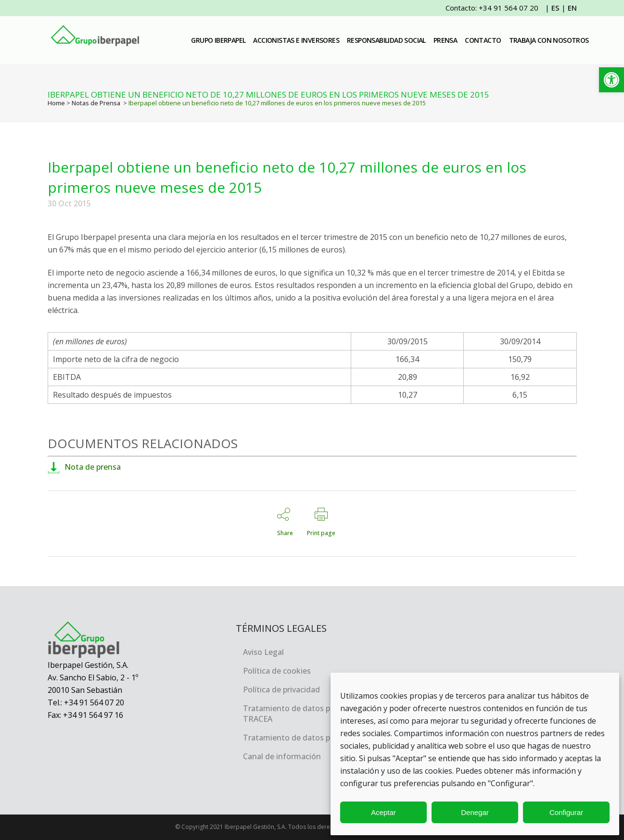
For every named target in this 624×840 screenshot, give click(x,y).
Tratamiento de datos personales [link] (304, 738)
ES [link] (555, 8)
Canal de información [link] (282, 756)
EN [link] (572, 8)
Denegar (475, 812)
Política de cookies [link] (277, 671)
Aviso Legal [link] (263, 652)
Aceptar (383, 812)
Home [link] (56, 103)
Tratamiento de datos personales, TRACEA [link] (305, 714)
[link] (611, 80)
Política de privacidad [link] (281, 690)
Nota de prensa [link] (84, 467)
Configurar (566, 812)
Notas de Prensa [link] (96, 103)
